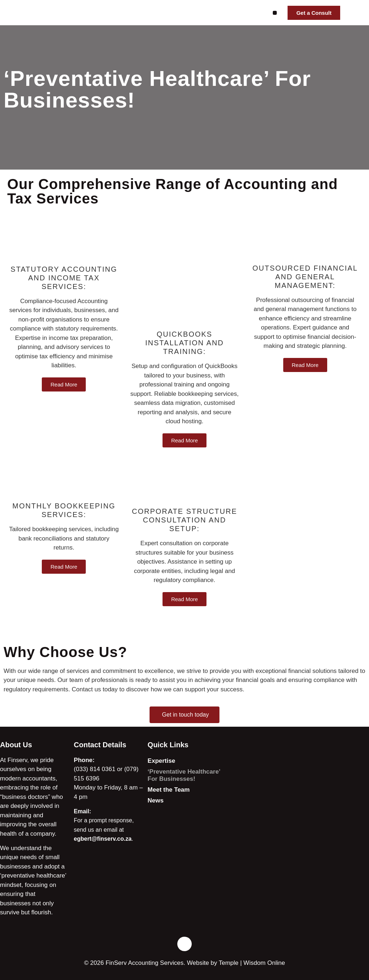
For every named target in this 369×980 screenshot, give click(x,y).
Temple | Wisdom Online (252, 963)
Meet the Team (169, 790)
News (156, 800)
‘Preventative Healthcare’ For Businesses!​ (184, 775)
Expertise (162, 761)
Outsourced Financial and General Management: (305, 277)
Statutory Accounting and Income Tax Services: (64, 278)
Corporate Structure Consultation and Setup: (184, 520)
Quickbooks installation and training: (184, 343)
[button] (275, 13)
